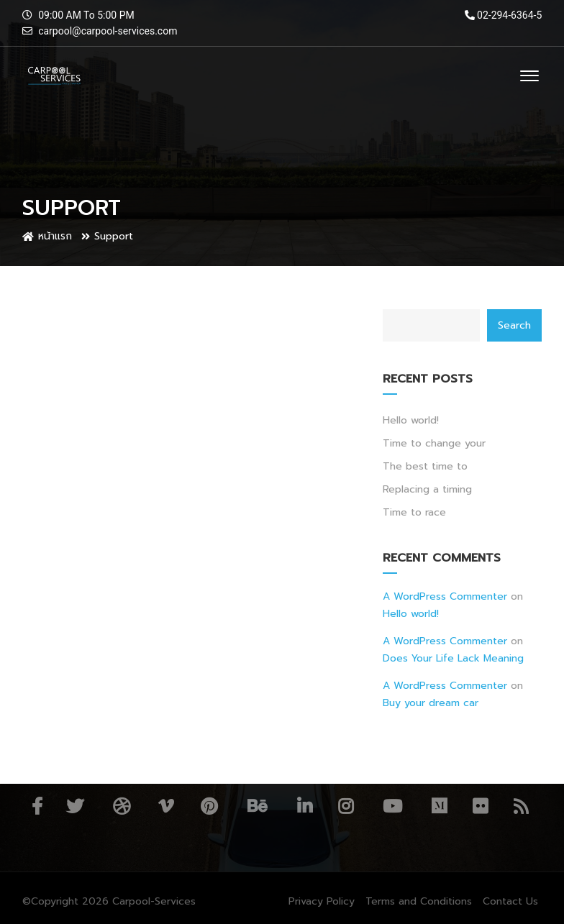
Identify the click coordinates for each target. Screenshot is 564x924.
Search (514, 325)
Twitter (75, 806)
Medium (439, 806)
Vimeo (166, 806)
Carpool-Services (154, 901)
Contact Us (510, 901)
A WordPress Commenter (445, 596)
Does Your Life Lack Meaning (453, 658)
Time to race (414, 512)
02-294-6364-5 (504, 15)
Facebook (37, 806)
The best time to (425, 466)
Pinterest (209, 806)
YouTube (392, 806)
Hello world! (411, 420)
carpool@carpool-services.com (108, 31)
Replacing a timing (427, 489)
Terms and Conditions (419, 901)
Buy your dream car (431, 703)
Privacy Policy (322, 901)
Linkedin (305, 806)
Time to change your (434, 443)
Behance (257, 806)
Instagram (346, 806)
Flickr (480, 806)
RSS (521, 806)
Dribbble (122, 806)
